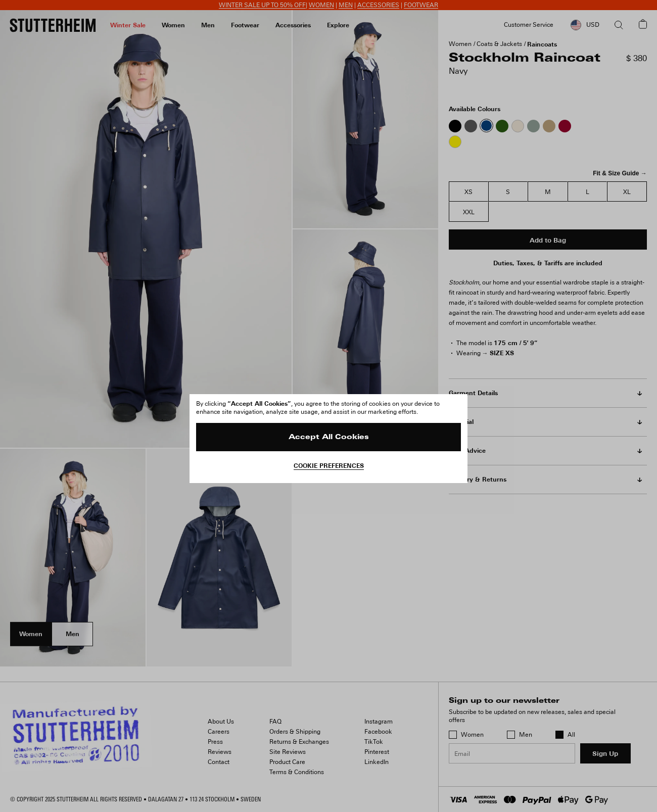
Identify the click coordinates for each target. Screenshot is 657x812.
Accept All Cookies (329, 437)
